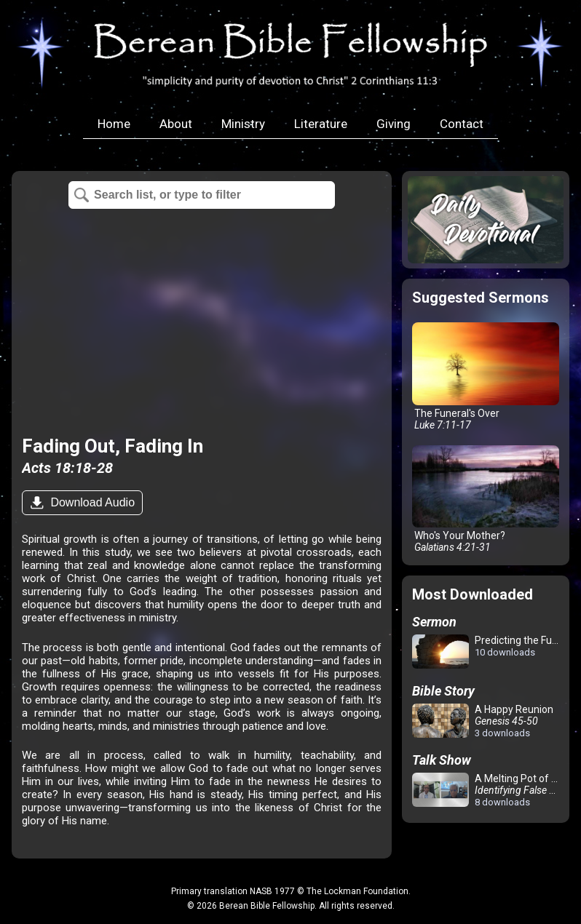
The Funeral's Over (486, 377)
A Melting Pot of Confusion (489, 790)
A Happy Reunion (483, 721)
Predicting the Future (489, 652)
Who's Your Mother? (486, 499)
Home (114, 124)
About (176, 124)
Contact (462, 124)
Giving (394, 124)
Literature (321, 124)
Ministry (243, 124)
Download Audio (91, 502)
